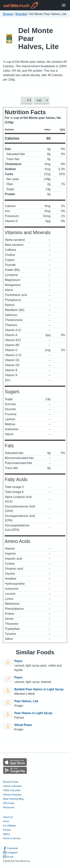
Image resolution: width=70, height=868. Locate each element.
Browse (8, 14)
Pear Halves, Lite (26, 701)
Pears (18, 661)
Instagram (10, 852)
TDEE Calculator (12, 790)
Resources (9, 807)
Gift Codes (9, 803)
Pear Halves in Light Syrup (33, 713)
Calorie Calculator (13, 786)
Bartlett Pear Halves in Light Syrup (39, 689)
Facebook (10, 848)
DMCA (7, 834)
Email (8, 857)
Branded (21, 14)
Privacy (7, 830)
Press (6, 821)
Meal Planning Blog (13, 799)
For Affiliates (10, 826)
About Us (8, 817)
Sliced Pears (23, 725)
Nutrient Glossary (12, 795)
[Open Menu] (64, 5)
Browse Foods (11, 782)
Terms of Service (12, 838)
